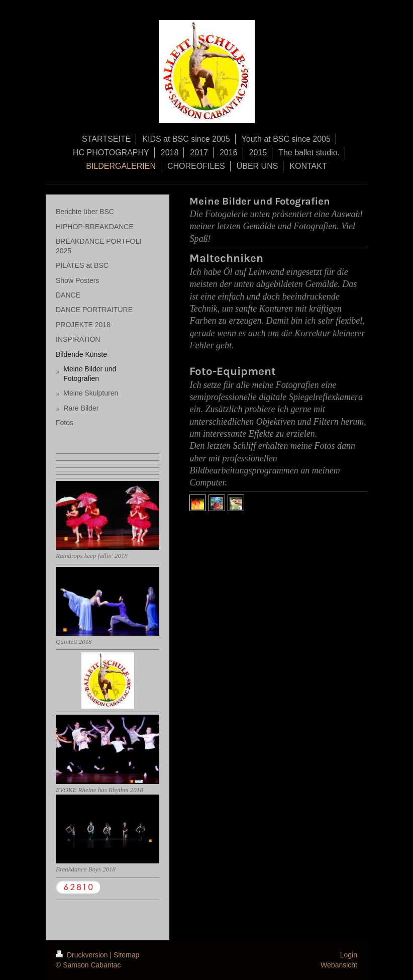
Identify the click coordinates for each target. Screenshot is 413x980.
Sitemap (126, 955)
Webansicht (339, 965)
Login (349, 955)
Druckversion (83, 955)
